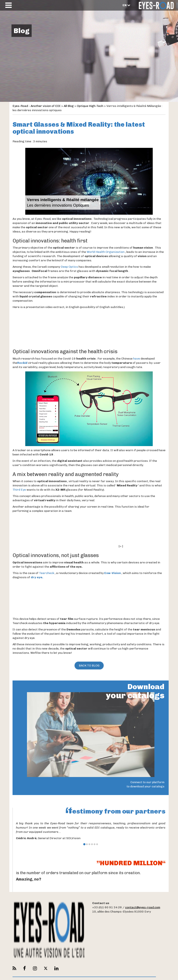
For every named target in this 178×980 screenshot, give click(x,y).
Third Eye (19, 490)
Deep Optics (69, 267)
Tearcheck (47, 573)
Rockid (22, 363)
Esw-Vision (113, 573)
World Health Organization (106, 252)
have (137, 359)
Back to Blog (89, 666)
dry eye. (37, 577)
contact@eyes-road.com (143, 907)
